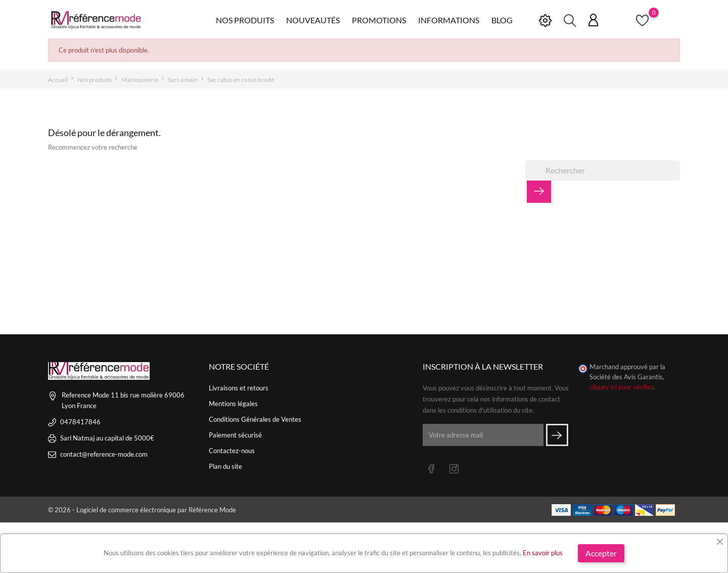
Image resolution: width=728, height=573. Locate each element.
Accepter (601, 553)
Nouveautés (313, 20)
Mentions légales (233, 404)
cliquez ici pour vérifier (621, 387)
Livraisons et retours (239, 388)
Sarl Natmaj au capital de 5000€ (107, 438)
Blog (502, 20)
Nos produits (245, 20)
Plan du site (225, 466)
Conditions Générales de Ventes (255, 419)
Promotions (379, 20)
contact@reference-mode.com (104, 454)
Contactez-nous (232, 451)
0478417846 (80, 422)
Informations (449, 20)
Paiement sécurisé (235, 435)
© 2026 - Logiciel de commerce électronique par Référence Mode (142, 510)
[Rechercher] (603, 170)
